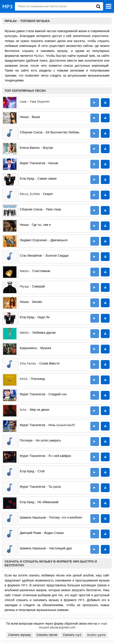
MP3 (7, 6)
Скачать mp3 (72, 635)
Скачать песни (47, 635)
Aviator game (96, 635)
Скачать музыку (20, 635)
